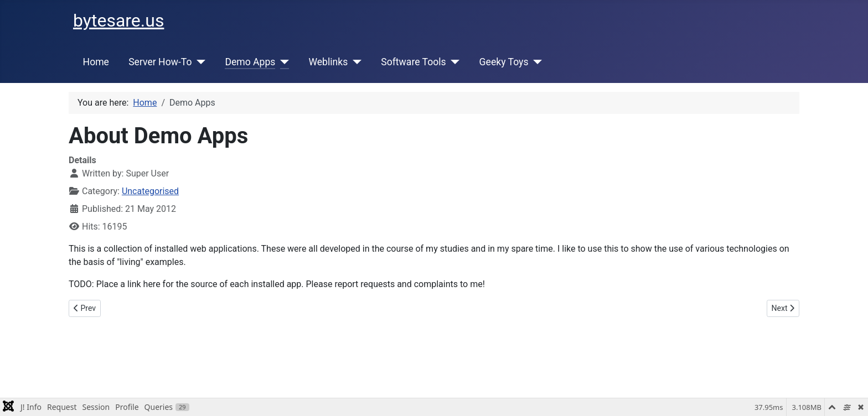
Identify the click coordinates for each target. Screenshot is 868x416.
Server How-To (160, 62)
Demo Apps (250, 62)
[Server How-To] (198, 62)
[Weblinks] (355, 62)
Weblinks (328, 62)
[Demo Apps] (282, 62)
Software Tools (413, 62)
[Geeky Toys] (535, 62)
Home (96, 62)
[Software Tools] (453, 62)
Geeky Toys (504, 62)
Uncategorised (150, 191)
